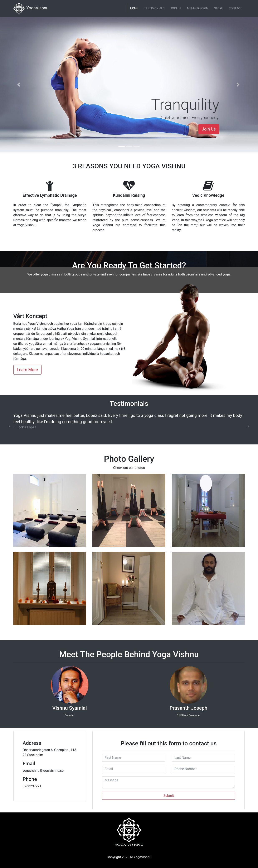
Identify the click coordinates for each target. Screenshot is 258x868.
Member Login (198, 8)
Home (134, 8)
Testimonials (154, 8)
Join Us (176, 8)
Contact (235, 8)
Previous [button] (10, 426)
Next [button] (248, 426)
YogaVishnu (31, 8)
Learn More (27, 370)
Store (218, 8)
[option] (129, 423)
